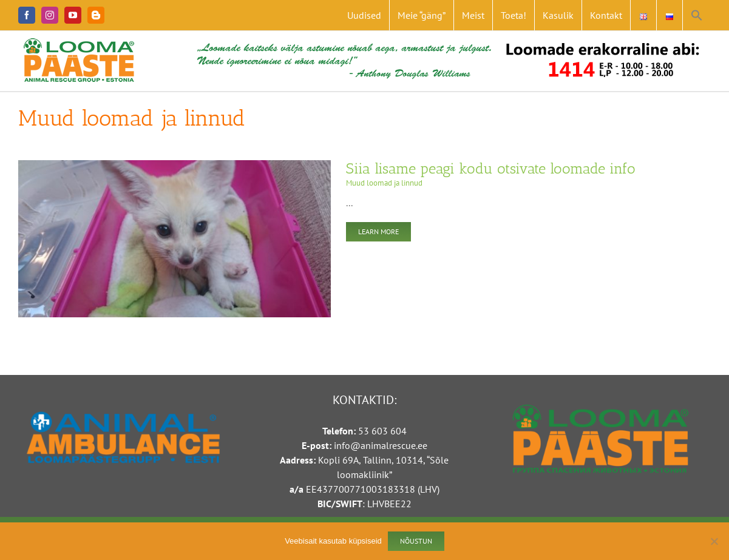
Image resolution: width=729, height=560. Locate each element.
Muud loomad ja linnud (384, 183)
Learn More (378, 231)
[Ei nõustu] (714, 541)
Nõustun (416, 541)
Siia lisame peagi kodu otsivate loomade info (491, 168)
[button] (697, 15)
